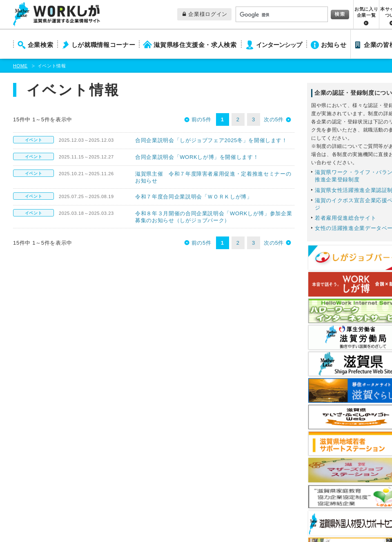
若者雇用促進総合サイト (345, 218)
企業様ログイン (205, 14)
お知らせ (334, 45)
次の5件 (274, 119)
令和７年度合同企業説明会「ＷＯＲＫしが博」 (194, 197)
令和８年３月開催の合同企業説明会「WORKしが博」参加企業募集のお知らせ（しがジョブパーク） (214, 217)
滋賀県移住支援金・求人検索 (195, 45)
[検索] (281, 15)
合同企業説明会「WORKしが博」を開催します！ (197, 157)
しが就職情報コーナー (104, 45)
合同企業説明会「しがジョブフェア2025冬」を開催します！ (211, 140)
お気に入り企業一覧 (366, 12)
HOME (20, 66)
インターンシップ (279, 45)
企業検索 (41, 45)
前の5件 (202, 119)
